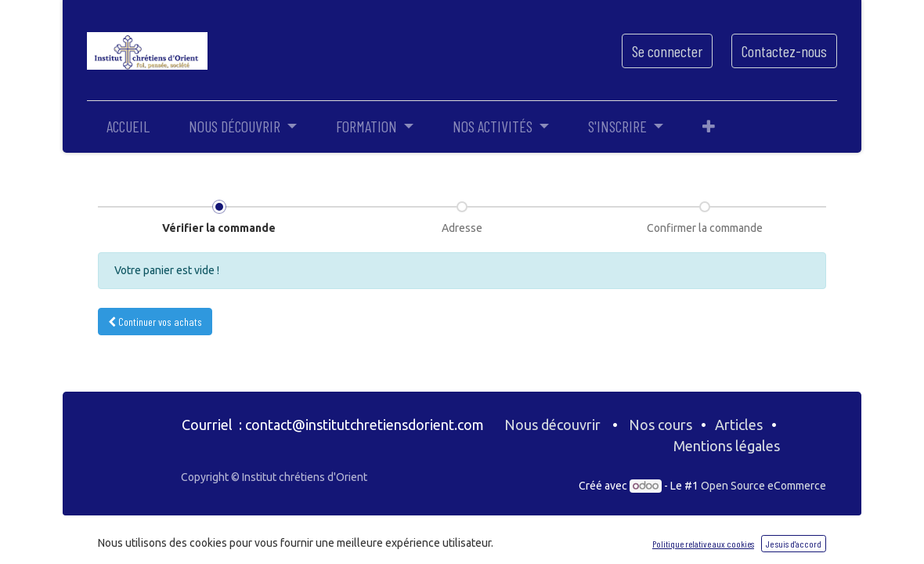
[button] (709, 126)
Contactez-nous (784, 51)
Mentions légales (728, 446)
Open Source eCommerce (763, 486)
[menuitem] (128, 126)
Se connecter (667, 51)
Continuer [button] (155, 322)
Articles (739, 425)
